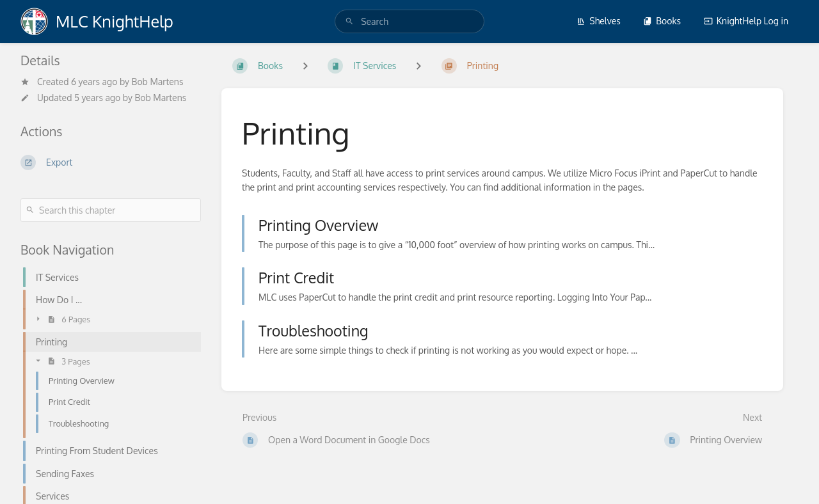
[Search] (349, 21)
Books (662, 21)
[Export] (111, 162)
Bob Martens (158, 82)
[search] (409, 21)
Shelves (599, 21)
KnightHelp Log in (746, 21)
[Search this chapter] (111, 210)
